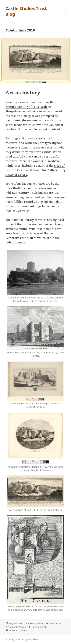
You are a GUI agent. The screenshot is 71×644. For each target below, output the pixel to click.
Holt (34, 627)
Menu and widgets (62, 15)
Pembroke (42, 627)
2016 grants (12, 627)
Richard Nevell (36, 624)
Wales (23, 627)
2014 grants (55, 624)
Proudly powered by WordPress (22, 639)
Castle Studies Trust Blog (26, 11)
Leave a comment (18, 630)
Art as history (23, 93)
